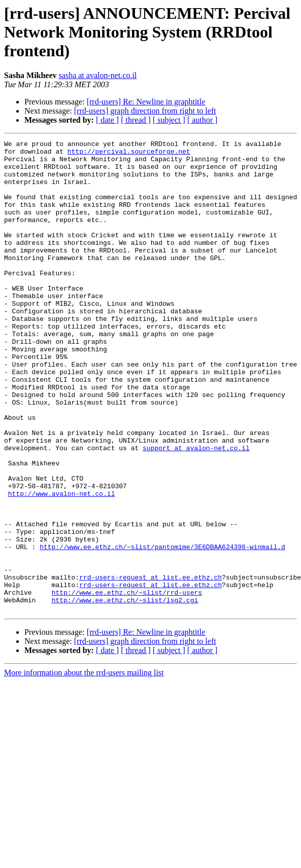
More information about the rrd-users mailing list (84, 767)
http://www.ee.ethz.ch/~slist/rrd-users (127, 683)
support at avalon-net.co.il (196, 510)
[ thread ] (136, 120)
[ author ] (203, 120)
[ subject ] (169, 120)
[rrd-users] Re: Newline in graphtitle (146, 102)
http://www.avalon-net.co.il (62, 565)
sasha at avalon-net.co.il (98, 75)
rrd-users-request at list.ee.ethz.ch (150, 665)
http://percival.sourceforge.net (129, 154)
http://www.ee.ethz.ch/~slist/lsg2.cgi (125, 693)
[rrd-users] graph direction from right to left (145, 111)
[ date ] (107, 120)
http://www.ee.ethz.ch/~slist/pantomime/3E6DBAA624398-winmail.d (162, 629)
